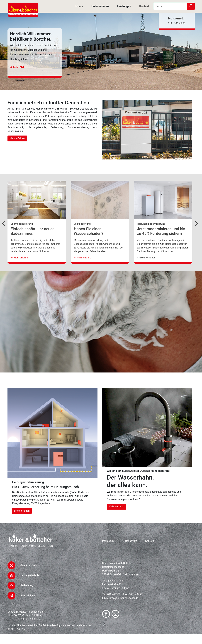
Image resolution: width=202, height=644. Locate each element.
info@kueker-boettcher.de (124, 598)
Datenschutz (130, 541)
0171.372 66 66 (177, 23)
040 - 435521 (115, 594)
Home (79, 6)
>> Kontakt (17, 67)
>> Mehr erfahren (20, 258)
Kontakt (144, 6)
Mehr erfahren (17, 138)
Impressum (108, 541)
